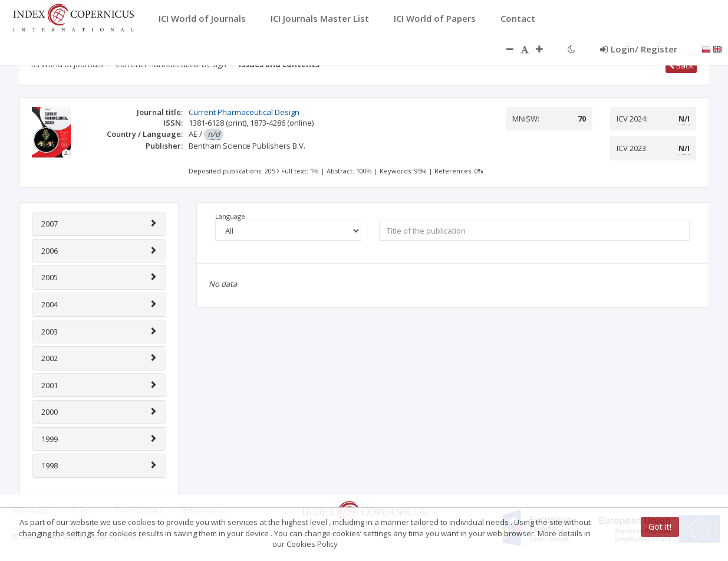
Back (681, 65)
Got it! (660, 526)
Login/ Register (639, 49)
